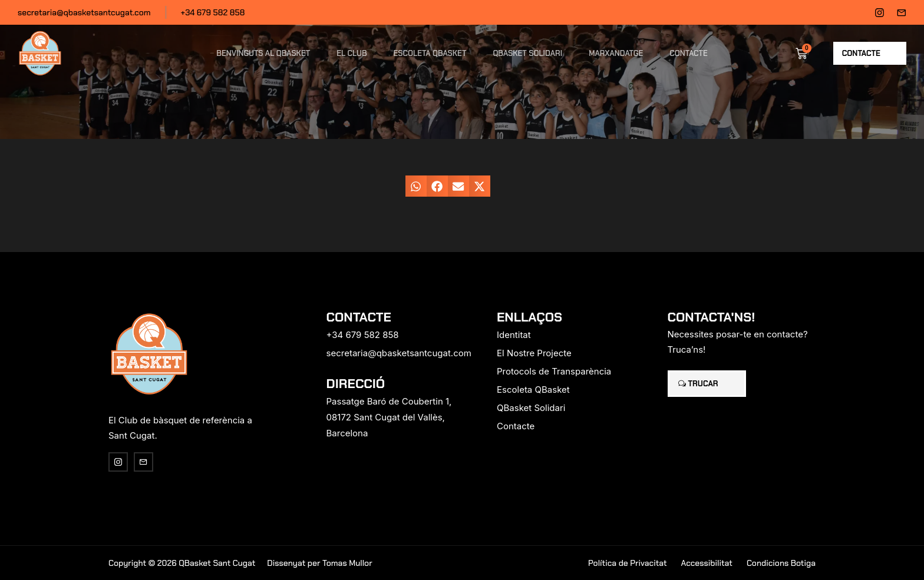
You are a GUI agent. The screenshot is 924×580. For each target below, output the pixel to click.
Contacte (688, 53)
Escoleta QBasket (430, 53)
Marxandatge (616, 53)
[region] (153, 488)
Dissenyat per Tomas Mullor (319, 563)
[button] (416, 186)
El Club (352, 53)
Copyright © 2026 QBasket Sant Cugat (182, 563)
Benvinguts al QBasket (263, 53)
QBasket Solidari (527, 53)
